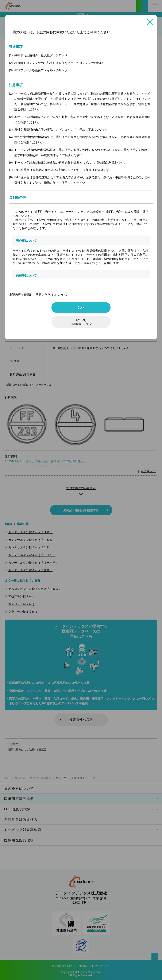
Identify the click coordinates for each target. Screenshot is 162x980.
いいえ (81, 322)
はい (81, 307)
